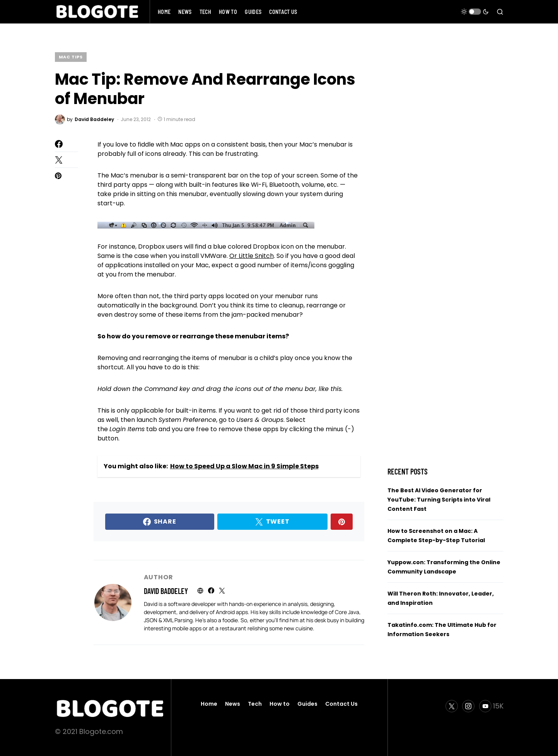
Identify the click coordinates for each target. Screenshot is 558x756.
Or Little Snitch (252, 256)
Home (209, 704)
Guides (307, 704)
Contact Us (341, 704)
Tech (255, 704)
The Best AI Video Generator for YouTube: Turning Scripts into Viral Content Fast (439, 500)
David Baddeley (166, 591)
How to (280, 704)
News (233, 704)
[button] (475, 12)
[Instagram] (468, 706)
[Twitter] (452, 706)
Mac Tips (71, 57)
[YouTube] (491, 706)
